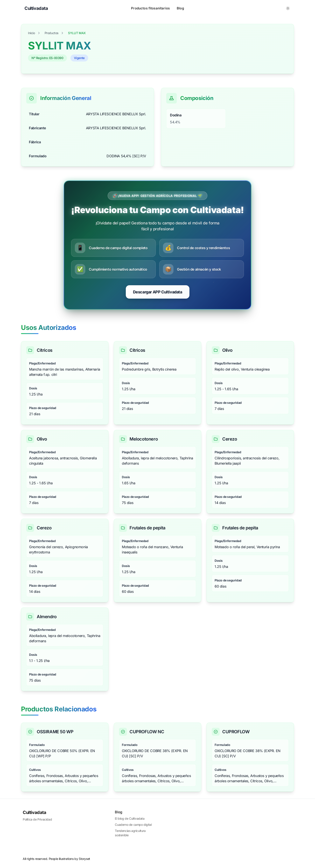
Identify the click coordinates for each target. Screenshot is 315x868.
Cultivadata (35, 812)
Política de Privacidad (37, 819)
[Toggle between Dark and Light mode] (288, 8)
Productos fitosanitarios (150, 8)
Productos (52, 33)
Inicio (31, 33)
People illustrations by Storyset (69, 859)
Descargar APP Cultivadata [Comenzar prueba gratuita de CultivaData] (158, 292)
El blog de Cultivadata (130, 818)
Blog (180, 8)
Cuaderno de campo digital (133, 825)
